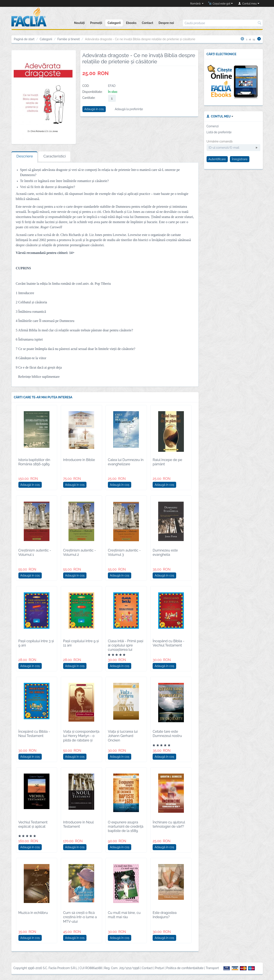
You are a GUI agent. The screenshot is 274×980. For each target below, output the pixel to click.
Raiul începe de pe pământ (167, 462)
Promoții (96, 23)
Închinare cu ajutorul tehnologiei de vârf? (169, 824)
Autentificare (217, 159)
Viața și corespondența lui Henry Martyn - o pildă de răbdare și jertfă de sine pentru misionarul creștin (81, 740)
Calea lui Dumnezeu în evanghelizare (126, 462)
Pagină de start (24, 39)
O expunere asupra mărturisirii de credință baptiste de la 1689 (126, 827)
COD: (86, 86)
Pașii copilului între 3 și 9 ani (36, 643)
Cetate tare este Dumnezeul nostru (167, 734)
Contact (148, 23)
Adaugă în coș (94, 109)
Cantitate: (89, 98)
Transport (212, 968)
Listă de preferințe (219, 132)
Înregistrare (240, 159)
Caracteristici (55, 156)
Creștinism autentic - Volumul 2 (80, 552)
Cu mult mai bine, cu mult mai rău (124, 915)
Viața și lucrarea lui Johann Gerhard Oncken (123, 736)
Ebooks (131, 23)
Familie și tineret (69, 39)
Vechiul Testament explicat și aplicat (33, 824)
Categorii (114, 23)
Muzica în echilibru (33, 913)
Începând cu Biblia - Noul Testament (34, 734)
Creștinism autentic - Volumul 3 (124, 552)
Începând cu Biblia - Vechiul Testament (168, 643)
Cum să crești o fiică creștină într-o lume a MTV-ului (80, 917)
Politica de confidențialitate (185, 968)
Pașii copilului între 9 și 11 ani (81, 643)
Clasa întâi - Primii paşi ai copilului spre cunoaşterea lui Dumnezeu (126, 647)
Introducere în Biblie (79, 460)
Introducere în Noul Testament (78, 824)
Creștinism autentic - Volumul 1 (35, 552)
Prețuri (160, 968)
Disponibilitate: (92, 92)
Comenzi (213, 126)
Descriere (25, 156)
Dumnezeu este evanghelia (165, 552)
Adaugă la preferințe (129, 109)
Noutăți (79, 23)
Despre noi (166, 23)
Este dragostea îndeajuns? (165, 915)
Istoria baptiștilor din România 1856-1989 (34, 462)
